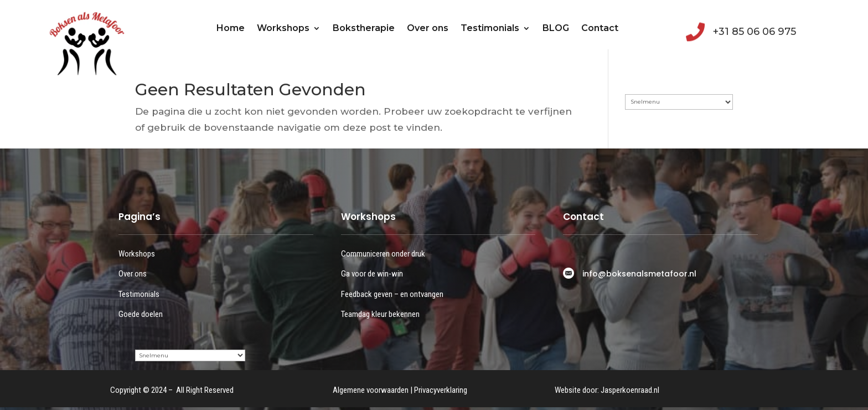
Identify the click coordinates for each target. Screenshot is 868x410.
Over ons (428, 28)
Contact (600, 28)
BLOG (556, 28)
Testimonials (490, 28)
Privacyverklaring (441, 390)
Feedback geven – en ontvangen (392, 294)
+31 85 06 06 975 (755, 32)
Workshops (283, 28)
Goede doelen (141, 314)
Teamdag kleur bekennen (380, 314)
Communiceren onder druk (383, 254)
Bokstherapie (364, 28)
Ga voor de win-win (372, 274)
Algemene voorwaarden (371, 390)
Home (231, 28)
